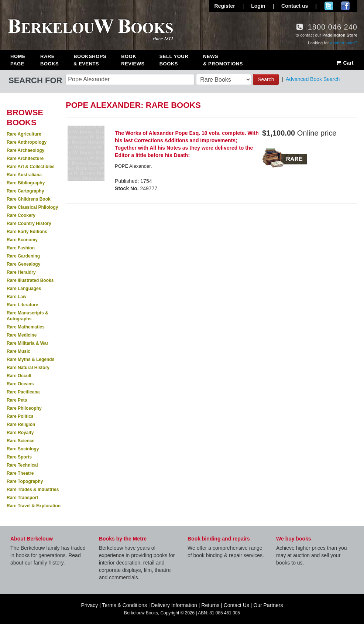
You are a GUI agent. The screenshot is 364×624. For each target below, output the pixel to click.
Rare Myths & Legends (30, 359)
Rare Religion (21, 424)
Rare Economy (22, 240)
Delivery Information (174, 605)
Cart (344, 63)
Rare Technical (22, 465)
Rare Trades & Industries (33, 490)
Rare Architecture (25, 158)
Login (258, 6)
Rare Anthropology (27, 142)
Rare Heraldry (21, 272)
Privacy (89, 605)
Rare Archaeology (25, 150)
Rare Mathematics (26, 327)
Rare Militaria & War (28, 343)
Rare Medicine (22, 335)
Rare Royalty (20, 433)
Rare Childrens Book (29, 199)
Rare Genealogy (23, 264)
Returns (210, 605)
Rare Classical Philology (32, 207)
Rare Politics (20, 416)
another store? (344, 43)
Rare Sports (19, 457)
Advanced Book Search (313, 79)
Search (266, 79)
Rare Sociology (23, 449)
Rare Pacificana (23, 392)
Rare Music (18, 351)
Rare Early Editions (27, 232)
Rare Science (20, 441)
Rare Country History (29, 224)
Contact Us (236, 605)
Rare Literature (22, 305)
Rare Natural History (28, 368)
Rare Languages (24, 289)
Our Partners (268, 605)
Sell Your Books (174, 60)
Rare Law (16, 297)
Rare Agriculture (24, 134)
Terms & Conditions (125, 605)
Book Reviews (133, 60)
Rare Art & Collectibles (31, 167)
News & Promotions (223, 60)
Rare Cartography (25, 191)
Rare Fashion (21, 248)
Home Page (18, 60)
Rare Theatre (20, 473)
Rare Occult (19, 376)
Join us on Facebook (345, 6)
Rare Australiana (24, 175)
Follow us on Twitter (329, 6)
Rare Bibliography (26, 183)
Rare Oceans (20, 384)
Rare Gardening (23, 256)
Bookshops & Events (90, 60)
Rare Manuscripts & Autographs (28, 316)
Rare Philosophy (24, 408)
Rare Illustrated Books (30, 280)
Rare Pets (17, 400)
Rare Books (49, 60)
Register (225, 6)
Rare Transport (22, 498)
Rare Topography (25, 481)
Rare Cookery (21, 215)
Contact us (295, 6)
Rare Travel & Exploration (34, 506)
